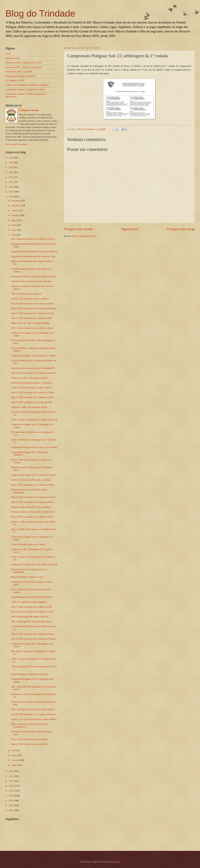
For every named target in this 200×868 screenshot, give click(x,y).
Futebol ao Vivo (13, 58)
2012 (11, 796)
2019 (11, 192)
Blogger (116, 862)
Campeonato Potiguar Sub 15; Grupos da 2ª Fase (33, 475)
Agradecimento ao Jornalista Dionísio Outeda (32, 597)
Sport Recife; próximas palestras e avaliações (32, 383)
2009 (11, 810)
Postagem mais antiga (181, 229)
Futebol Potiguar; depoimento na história (30, 674)
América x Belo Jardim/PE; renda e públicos (31, 507)
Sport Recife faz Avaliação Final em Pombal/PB (33, 368)
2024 (11, 167)
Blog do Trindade (40, 13)
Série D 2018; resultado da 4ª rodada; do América (34, 497)
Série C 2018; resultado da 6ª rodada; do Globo (32, 392)
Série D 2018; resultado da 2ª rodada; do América (34, 714)
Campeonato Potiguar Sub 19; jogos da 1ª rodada (33, 356)
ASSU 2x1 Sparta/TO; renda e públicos (29, 602)
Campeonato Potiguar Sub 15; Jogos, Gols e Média (34, 447)
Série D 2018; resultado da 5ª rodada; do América (34, 373)
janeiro (15, 765)
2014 (11, 786)
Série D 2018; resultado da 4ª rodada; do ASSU (33, 502)
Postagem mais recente (78, 229)
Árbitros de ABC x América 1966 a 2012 (24, 63)
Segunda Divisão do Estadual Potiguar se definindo (34, 251)
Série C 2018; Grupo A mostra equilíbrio (30, 744)
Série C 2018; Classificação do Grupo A (29, 739)
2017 (11, 771)
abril (14, 750)
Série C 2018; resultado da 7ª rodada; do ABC (32, 318)
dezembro (16, 201)
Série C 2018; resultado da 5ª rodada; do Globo (32, 485)
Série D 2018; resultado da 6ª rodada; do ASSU (33, 304)
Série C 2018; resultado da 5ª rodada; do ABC (32, 517)
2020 (11, 187)
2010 (11, 805)
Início (8, 54)
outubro (15, 211)
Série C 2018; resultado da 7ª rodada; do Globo (32, 313)
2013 (11, 791)
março (15, 755)
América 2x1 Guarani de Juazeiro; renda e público (34, 719)
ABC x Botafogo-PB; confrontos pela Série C (32, 622)
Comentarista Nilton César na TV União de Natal (33, 276)
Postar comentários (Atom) (84, 236)
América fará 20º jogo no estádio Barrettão (30, 323)
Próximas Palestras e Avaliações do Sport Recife (33, 512)
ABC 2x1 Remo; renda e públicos (26, 294)
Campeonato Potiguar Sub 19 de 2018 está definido (34, 564)
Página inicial (130, 229)
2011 (11, 801)
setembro (16, 215)
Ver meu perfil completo (16, 144)
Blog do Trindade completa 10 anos (27, 577)
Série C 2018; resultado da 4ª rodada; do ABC (32, 607)
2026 (11, 158)
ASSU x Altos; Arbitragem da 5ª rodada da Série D (34, 420)
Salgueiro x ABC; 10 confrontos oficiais (29, 407)
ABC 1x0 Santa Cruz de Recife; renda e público (33, 709)
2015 (11, 781)
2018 (11, 197)
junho (14, 230)
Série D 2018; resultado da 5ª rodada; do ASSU (33, 397)
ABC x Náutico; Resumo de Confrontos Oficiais (33, 239)
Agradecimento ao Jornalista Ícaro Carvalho (31, 281)
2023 (11, 172)
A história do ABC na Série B (19, 72)
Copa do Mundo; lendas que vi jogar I (28, 544)
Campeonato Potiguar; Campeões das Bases (25, 89)
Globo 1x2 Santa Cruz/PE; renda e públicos (31, 480)
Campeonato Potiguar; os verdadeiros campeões (27, 85)
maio (14, 235)
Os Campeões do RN (15, 80)
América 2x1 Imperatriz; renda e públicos (30, 299)
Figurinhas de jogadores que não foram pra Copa (33, 256)
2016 (11, 776)
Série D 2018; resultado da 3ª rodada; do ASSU (33, 612)
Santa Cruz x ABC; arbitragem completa (29, 378)
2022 (11, 177)
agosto (15, 220)
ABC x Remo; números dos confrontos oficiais (32, 328)
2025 (11, 163)
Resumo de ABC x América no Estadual (24, 67)
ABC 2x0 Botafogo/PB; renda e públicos (30, 617)
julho (14, 225)
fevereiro (16, 760)
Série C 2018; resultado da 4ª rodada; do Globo (32, 634)
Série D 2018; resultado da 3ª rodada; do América (34, 639)
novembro (16, 206)
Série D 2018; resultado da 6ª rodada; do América (34, 308)
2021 (11, 182)
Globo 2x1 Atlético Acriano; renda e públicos (32, 388)
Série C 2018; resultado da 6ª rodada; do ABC (32, 402)
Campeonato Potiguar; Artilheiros (21, 76)
